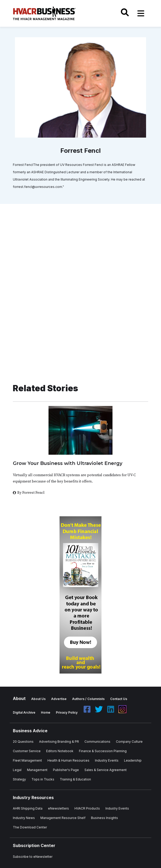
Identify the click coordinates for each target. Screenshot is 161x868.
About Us (38, 699)
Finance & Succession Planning (103, 751)
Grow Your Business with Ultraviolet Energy (68, 463)
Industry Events (107, 760)
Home (46, 712)
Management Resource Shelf (63, 818)
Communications (97, 742)
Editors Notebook (60, 751)
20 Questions (23, 742)
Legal (17, 770)
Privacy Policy (67, 712)
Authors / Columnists (88, 699)
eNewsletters (58, 808)
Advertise (59, 699)
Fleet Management (27, 760)
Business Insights (104, 818)
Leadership (133, 760)
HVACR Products (87, 808)
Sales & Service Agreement (106, 770)
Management (37, 770)
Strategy (19, 779)
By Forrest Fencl (31, 493)
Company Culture (129, 742)
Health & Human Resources (68, 760)
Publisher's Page (66, 770)
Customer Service (27, 751)
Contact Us (119, 699)
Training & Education (75, 779)
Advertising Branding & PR (59, 742)
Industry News (24, 818)
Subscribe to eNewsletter (33, 857)
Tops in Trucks (43, 779)
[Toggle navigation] (141, 13)
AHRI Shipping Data (28, 808)
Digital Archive (24, 712)
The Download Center (30, 827)
